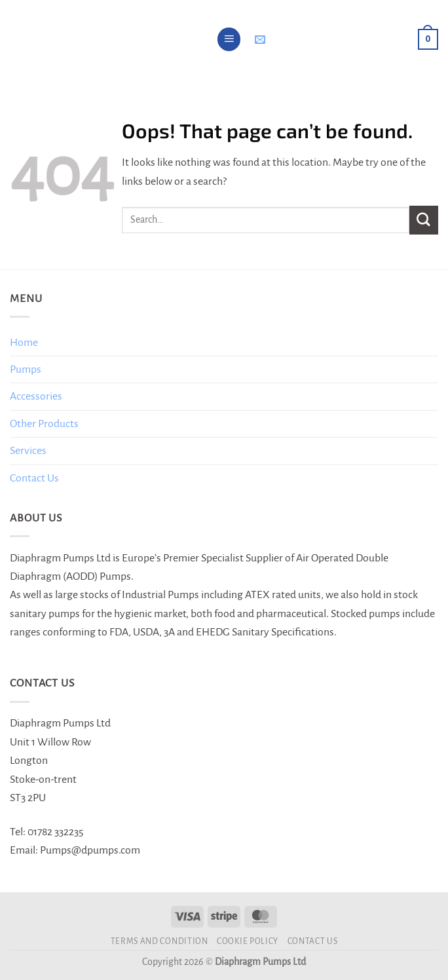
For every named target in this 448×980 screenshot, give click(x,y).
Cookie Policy (248, 941)
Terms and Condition (159, 941)
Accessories (36, 396)
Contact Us (34, 478)
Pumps (26, 369)
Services (28, 451)
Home (24, 343)
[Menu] (229, 39)
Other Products (44, 424)
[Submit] (424, 220)
